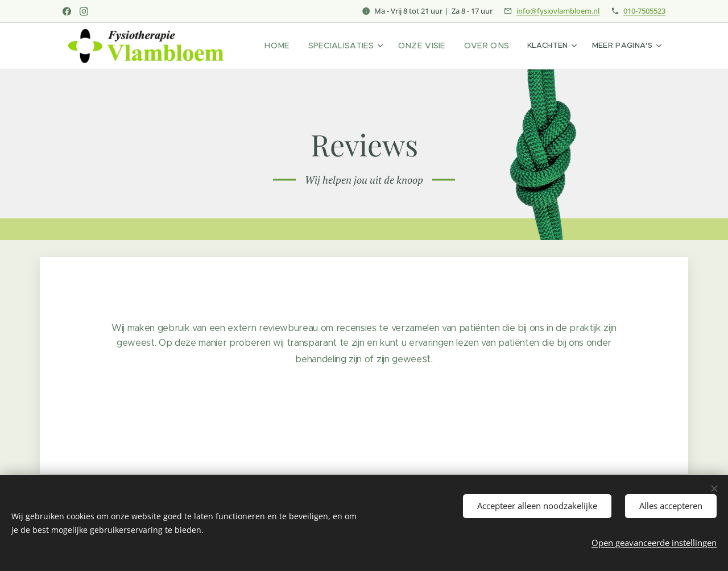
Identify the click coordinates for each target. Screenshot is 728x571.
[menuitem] (295, 46)
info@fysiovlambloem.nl (558, 11)
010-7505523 (644, 11)
